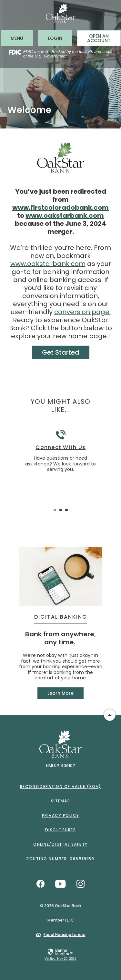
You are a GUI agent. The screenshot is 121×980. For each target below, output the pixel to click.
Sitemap (61, 801)
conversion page (82, 312)
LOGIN (60, 38)
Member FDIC (61, 920)
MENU (22, 38)
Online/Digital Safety (60, 844)
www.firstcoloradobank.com (60, 207)
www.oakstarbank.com (65, 216)
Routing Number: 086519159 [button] (60, 859)
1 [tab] (55, 510)
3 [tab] (66, 510)
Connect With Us (60, 447)
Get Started (61, 352)
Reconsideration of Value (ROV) (61, 786)
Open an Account (99, 38)
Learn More (60, 693)
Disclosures (61, 830)
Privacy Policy (61, 815)
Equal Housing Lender (65, 935)
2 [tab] (61, 510)
